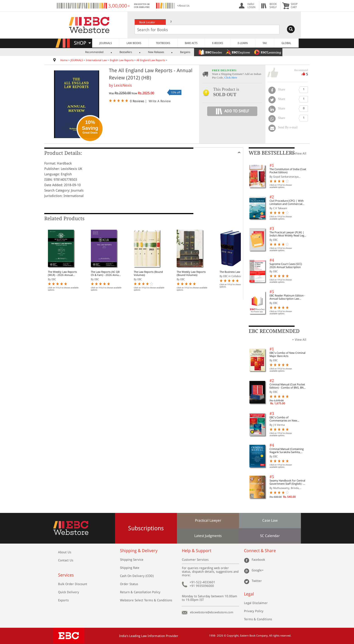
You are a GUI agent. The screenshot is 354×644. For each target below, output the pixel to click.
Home (64, 60)
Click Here (231, 78)
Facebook (258, 560)
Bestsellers (126, 52)
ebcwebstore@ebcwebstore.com (212, 612)
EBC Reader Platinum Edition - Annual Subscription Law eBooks (287, 297)
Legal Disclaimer (256, 603)
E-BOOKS (218, 43)
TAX (265, 43)
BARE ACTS (191, 43)
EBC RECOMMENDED (274, 331)
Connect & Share (260, 551)
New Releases (156, 52)
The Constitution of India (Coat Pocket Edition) (288, 171)
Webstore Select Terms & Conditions (146, 600)
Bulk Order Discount (73, 584)
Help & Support (197, 551)
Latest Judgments (208, 536)
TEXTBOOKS (163, 43)
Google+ (258, 570)
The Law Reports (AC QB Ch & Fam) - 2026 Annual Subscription (106, 273)
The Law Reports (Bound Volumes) (148, 273)
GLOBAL (286, 43)
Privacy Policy (254, 611)
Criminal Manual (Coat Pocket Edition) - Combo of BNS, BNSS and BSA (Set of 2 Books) (288, 386)
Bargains (185, 52)
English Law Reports (122, 60)
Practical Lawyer (208, 520)
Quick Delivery (69, 592)
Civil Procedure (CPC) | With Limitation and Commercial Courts (287, 202)
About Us (65, 552)
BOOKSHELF (273, 6)
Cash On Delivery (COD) (137, 576)
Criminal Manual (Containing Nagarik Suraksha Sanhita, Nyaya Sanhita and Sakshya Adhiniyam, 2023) (287, 451)
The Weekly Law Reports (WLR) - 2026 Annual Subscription (62, 273)
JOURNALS (106, 43)
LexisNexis (123, 85)
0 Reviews (137, 101)
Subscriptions (146, 528)
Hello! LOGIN (251, 6)
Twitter (257, 581)
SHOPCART (294, 6)
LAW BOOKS (134, 43)
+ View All (299, 153)
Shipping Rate (130, 568)
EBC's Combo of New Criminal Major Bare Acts (287, 354)
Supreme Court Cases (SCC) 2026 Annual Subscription (286, 266)
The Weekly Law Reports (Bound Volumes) (191, 273)
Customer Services (195, 560)
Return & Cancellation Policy (140, 592)
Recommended (94, 52)
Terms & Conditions (258, 619)
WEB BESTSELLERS (272, 153)
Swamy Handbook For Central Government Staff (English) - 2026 (287, 482)
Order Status (129, 584)
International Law (96, 60)
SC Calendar (270, 536)
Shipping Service (132, 560)
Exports (63, 600)
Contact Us (66, 560)
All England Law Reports (151, 60)
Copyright (233, 636)
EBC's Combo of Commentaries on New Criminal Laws (283, 419)
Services (66, 575)
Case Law (270, 520)
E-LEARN (243, 43)
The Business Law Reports (235, 272)
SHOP (82, 43)
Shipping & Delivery (139, 551)
